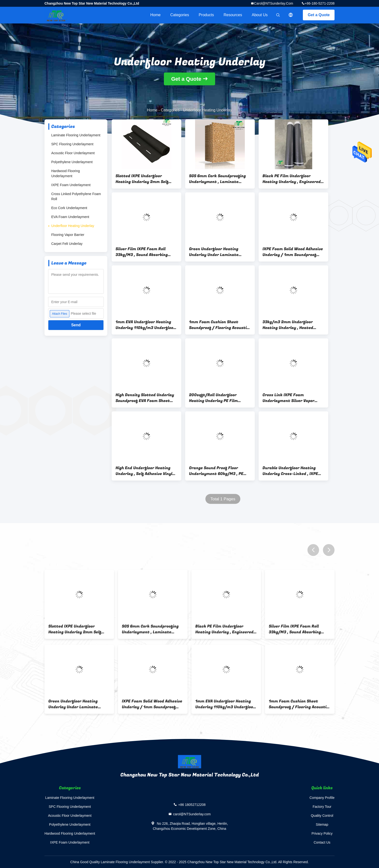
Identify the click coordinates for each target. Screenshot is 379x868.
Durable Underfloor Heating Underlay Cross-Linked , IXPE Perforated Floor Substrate (290, 471)
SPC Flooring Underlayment (72, 144)
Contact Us (322, 842)
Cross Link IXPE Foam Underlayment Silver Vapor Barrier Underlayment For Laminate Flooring (288, 398)
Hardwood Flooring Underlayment (66, 173)
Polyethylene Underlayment (72, 162)
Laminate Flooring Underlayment (76, 135)
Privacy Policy (322, 833)
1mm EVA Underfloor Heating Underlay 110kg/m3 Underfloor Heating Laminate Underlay (145, 325)
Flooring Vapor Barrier (68, 235)
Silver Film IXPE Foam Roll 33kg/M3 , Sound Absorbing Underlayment (142, 252)
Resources (233, 15)
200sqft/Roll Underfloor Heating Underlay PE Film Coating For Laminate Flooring (218, 398)
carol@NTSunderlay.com (274, 3)
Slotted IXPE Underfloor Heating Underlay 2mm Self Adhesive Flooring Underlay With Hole (142, 179)
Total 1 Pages (223, 499)
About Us (260, 15)
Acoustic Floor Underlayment (73, 153)
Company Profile (322, 798)
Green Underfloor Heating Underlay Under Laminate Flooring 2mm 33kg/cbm (214, 252)
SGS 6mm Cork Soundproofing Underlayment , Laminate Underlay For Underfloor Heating (217, 179)
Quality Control (322, 816)
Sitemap (322, 824)
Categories (180, 15)
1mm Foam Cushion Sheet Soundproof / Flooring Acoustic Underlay (219, 325)
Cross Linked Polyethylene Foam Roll (76, 196)
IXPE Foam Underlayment (71, 185)
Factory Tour (322, 807)
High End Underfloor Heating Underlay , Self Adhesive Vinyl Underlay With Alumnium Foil (144, 471)
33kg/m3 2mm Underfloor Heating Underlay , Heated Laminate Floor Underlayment (292, 325)
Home (156, 15)
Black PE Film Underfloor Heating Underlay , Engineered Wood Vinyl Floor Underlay (292, 179)
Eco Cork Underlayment (69, 208)
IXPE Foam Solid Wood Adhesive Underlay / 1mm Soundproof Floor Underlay (293, 252)
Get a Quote (319, 15)
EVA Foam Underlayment (70, 217)
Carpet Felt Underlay (67, 244)
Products (206, 15)
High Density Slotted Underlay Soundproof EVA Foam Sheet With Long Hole (145, 398)
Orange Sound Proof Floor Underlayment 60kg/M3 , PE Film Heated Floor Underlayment (216, 471)
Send (76, 325)
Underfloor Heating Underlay (73, 226)
